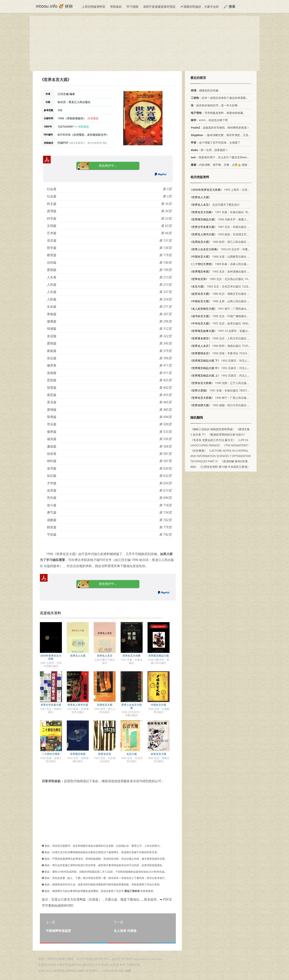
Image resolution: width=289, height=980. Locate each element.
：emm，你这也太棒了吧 (209, 120)
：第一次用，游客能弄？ (209, 150)
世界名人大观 (78, 656)
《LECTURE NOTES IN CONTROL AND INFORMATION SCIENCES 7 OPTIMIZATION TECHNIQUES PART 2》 (221, 456)
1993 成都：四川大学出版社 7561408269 (226, 405)
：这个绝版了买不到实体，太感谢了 (215, 142)
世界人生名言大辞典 (132, 706)
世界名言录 (105, 754)
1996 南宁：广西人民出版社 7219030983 (228, 398)
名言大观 (132, 754)
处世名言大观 (159, 754)
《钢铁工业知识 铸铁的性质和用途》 (213, 429)
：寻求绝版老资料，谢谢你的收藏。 (218, 113)
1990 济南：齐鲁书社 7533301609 (222, 353)
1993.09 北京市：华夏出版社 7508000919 (231, 249)
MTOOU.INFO (75, 971)
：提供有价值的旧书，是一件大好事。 (215, 105)
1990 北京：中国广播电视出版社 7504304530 (229, 316)
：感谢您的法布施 (204, 90)
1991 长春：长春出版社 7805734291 (222, 390)
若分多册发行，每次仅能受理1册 (88, 143)
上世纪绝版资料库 (94, 6)
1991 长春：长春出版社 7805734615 (225, 212)
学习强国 (132, 6)
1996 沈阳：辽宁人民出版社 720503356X (228, 383)
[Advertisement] (145, 43)
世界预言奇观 (78, 754)
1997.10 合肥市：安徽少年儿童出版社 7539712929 (235, 331)
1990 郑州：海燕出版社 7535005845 (223, 346)
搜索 (232, 6)
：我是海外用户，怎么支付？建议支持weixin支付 (223, 157)
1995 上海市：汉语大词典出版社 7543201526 (235, 190)
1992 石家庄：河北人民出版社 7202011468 (232, 361)
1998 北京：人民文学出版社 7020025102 (226, 338)
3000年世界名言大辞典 (51, 657)
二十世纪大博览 (51, 754)
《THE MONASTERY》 (236, 445)
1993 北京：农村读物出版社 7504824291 (226, 271)
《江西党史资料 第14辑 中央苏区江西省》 (224, 467)
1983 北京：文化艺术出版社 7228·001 (222, 286)
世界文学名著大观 (51, 705)
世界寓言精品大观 (159, 656)
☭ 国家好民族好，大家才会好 (200, 6)
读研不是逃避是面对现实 (159, 6)
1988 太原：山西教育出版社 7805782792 (226, 257)
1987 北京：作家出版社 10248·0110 (226, 227)
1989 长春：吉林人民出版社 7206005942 (228, 264)
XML (121, 971)
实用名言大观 (105, 705)
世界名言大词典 (132, 656)
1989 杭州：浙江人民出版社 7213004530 (226, 242)
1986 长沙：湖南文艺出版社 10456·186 (225, 294)
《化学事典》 (199, 451)
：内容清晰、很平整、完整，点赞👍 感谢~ (219, 165)
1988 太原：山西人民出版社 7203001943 (226, 301)
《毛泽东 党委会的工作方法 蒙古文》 (213, 440)
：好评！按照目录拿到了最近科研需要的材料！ (223, 98)
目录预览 (93, 118)
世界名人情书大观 (78, 705)
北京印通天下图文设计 (215, 205)
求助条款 (116, 6)
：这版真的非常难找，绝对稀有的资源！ (219, 128)
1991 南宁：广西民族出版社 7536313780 (229, 309)
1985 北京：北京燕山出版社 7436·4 (221, 279)
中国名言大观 (159, 705)
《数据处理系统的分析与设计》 (227, 434)
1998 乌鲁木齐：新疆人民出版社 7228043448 (232, 219)
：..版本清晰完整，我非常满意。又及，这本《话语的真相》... (234, 135)
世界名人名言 (105, 656)
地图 (128, 971)
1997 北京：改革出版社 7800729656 (223, 323)
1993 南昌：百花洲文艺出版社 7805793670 (230, 234)
